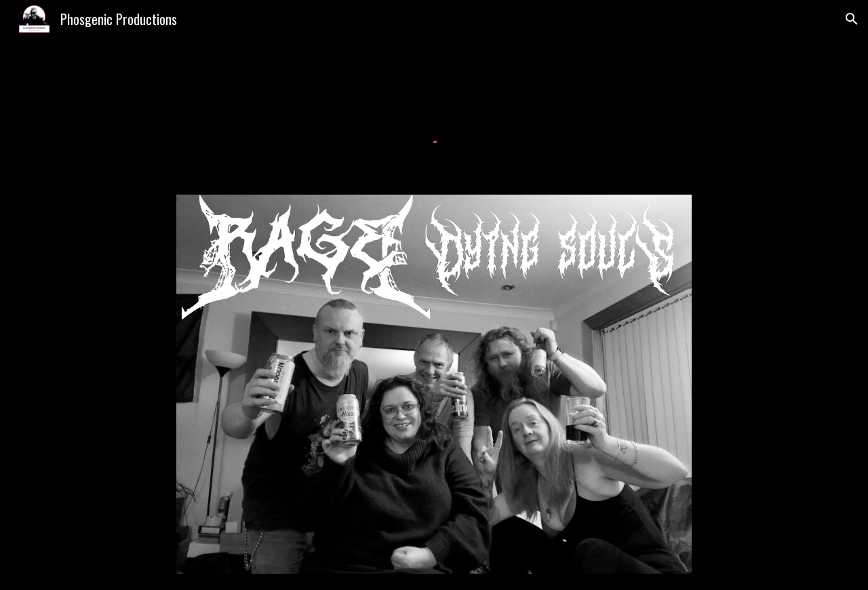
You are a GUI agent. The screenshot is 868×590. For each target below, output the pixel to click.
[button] (852, 19)
